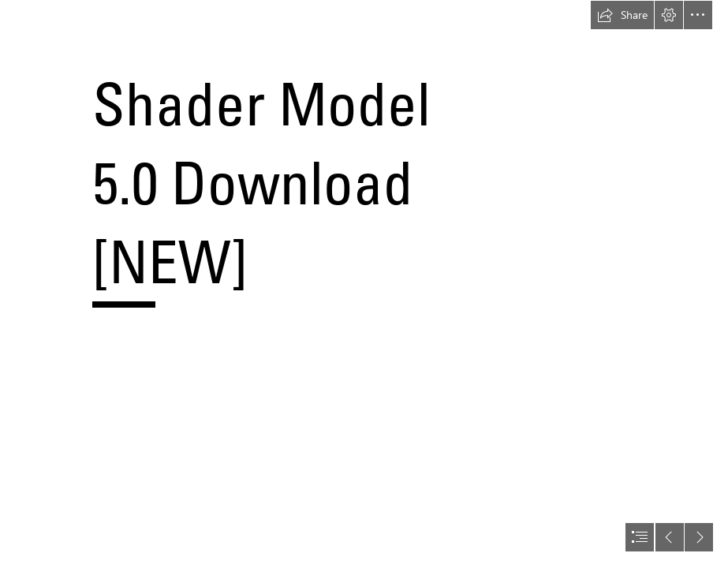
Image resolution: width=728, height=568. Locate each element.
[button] (622, 15)
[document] (364, 284)
